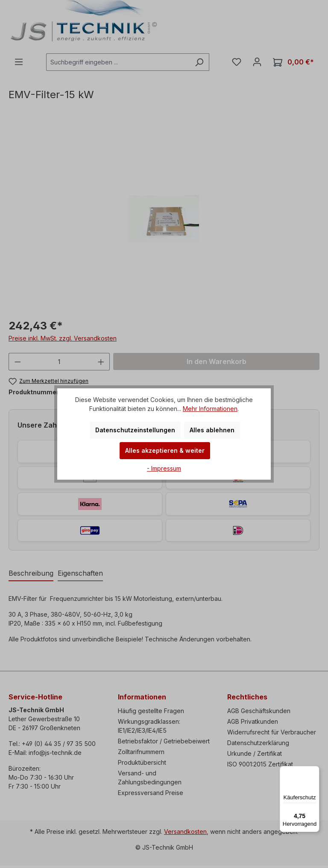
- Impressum (164, 468)
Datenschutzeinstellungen (135, 430)
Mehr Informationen (210, 409)
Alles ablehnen (212, 430)
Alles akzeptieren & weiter (165, 450)
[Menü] (314, 771)
